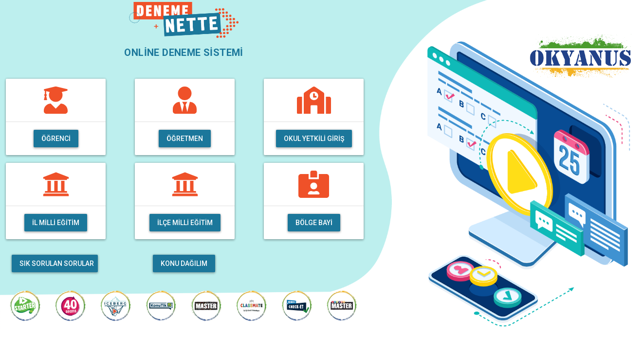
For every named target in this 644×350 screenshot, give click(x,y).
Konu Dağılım (184, 263)
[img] (56, 100)
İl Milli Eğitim (56, 223)
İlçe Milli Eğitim (185, 223)
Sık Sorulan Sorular (57, 263)
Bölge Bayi (314, 223)
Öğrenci (56, 139)
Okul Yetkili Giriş (314, 139)
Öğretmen (185, 139)
